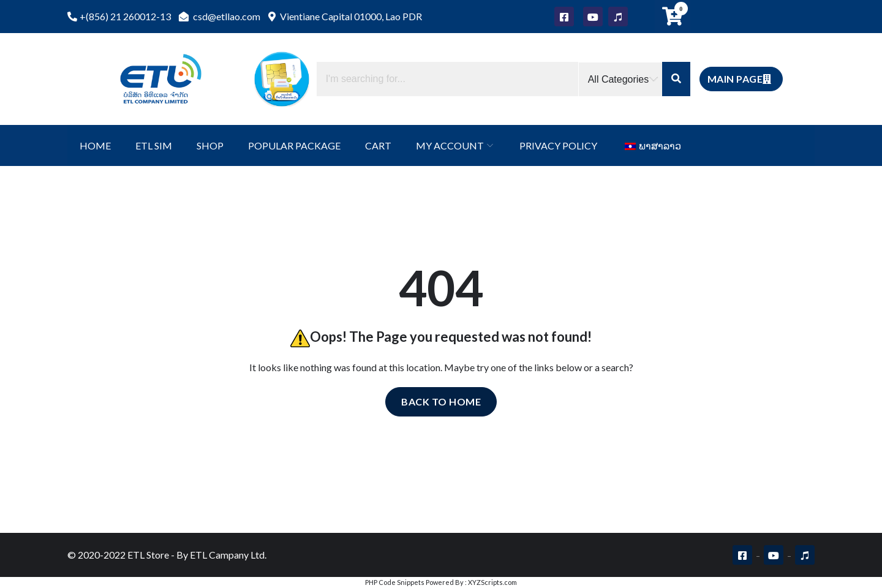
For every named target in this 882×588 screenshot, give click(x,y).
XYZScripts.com (492, 582)
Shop (210, 145)
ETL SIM (154, 145)
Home (95, 145)
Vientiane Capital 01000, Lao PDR (345, 16)
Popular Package (294, 145)
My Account (450, 145)
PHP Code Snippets (395, 582)
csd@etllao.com (220, 16)
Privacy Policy (558, 145)
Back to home (441, 401)
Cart (378, 145)
